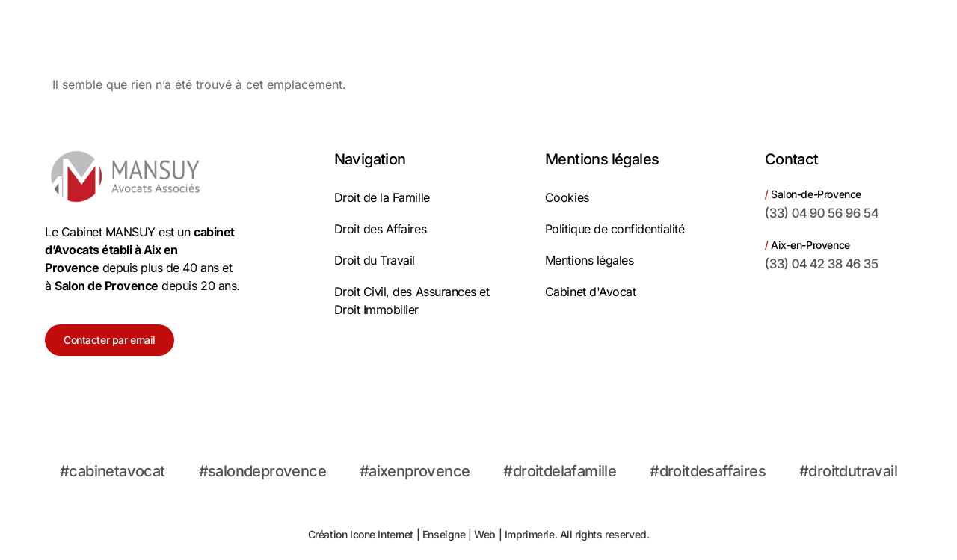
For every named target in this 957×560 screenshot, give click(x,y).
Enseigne (444, 534)
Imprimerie (530, 534)
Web (485, 534)
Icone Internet (382, 534)
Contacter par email (110, 340)
